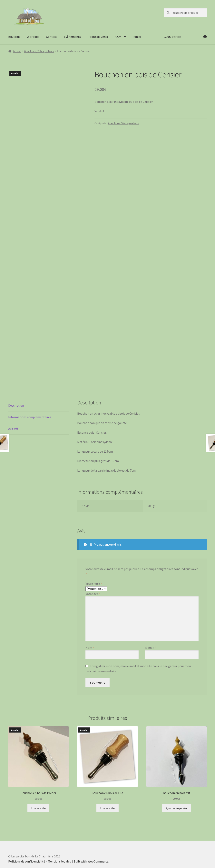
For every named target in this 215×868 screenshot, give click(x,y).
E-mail (151, 632)
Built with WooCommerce (91, 845)
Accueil (17, 51)
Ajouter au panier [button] (177, 792)
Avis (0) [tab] (13, 413)
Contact (52, 37)
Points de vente (98, 37)
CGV (118, 37)
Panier (137, 37)
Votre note (94, 568)
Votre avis (93, 578)
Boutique (14, 37)
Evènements (72, 37)
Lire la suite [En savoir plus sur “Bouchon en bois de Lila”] (107, 792)
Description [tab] (16, 390)
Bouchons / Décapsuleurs (39, 51)
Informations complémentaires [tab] (30, 401)
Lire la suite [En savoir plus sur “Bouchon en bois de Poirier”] (39, 792)
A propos (33, 37)
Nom (90, 632)
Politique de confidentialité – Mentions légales (40, 845)
